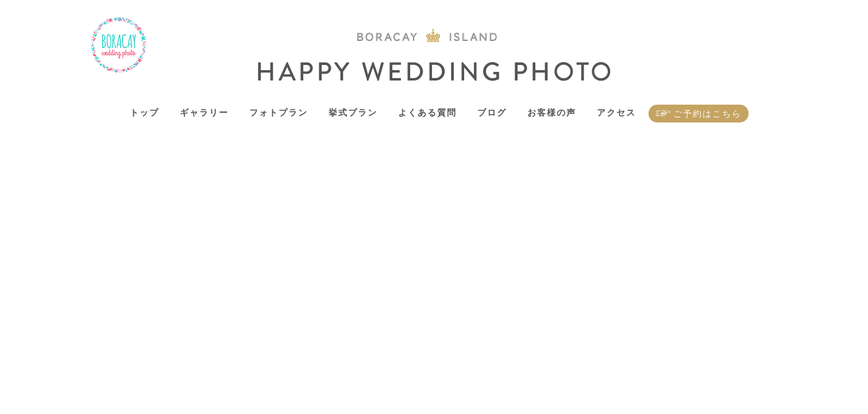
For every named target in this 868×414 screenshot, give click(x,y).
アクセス (616, 112)
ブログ (492, 112)
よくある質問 (427, 112)
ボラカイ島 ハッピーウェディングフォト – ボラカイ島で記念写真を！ (119, 45)
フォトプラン (279, 112)
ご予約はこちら (707, 114)
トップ (144, 112)
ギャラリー (204, 112)
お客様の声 (552, 112)
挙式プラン (353, 112)
